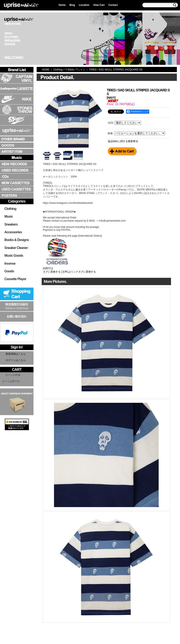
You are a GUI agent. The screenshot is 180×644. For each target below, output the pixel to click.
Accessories (13, 232)
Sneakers (11, 224)
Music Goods (14, 256)
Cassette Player (15, 279)
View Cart (99, 5)
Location (84, 5)
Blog (72, 5)
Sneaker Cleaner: (16, 248)
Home (62, 5)
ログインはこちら (16, 360)
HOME (46, 70)
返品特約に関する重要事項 (123, 141)
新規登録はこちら (16, 354)
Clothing (10, 209)
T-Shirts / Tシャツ (75, 70)
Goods (9, 271)
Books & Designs (17, 240)
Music (9, 216)
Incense (10, 263)
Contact (113, 5)
